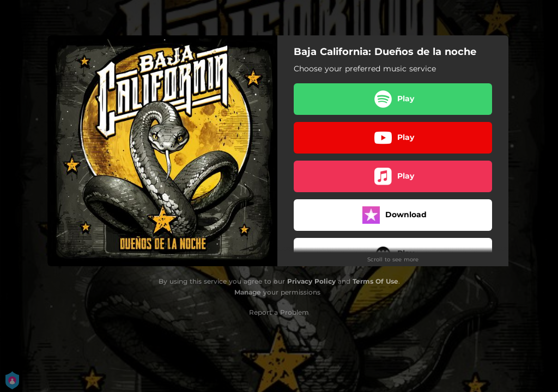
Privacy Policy (311, 281)
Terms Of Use (375, 281)
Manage (248, 292)
